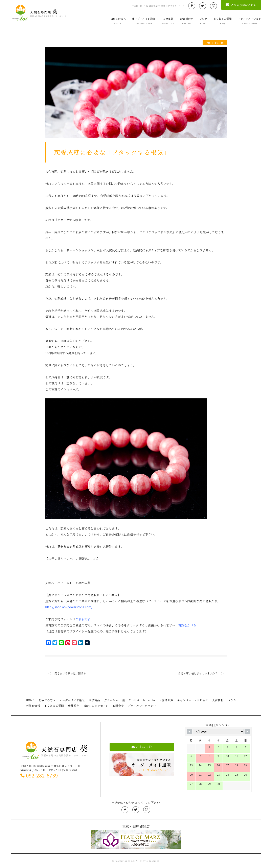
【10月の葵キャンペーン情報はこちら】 (73, 559)
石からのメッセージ (96, 706)
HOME (30, 700)
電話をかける (187, 625)
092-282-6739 (39, 775)
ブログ (203, 21)
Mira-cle (149, 700)
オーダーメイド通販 (144, 21)
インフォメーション (249, 21)
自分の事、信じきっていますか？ (202, 673)
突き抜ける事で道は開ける (66, 673)
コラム (232, 700)
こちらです (83, 619)
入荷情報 (218, 700)
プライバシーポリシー (142, 706)
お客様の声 (187, 21)
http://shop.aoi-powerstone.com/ (69, 607)
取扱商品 (168, 21)
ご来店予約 (142, 747)
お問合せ (118, 706)
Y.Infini (134, 700)
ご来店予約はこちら (241, 5)
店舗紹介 (74, 706)
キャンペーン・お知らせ (193, 700)
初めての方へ (118, 21)
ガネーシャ (111, 700)
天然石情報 (33, 706)
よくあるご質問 (222, 21)
